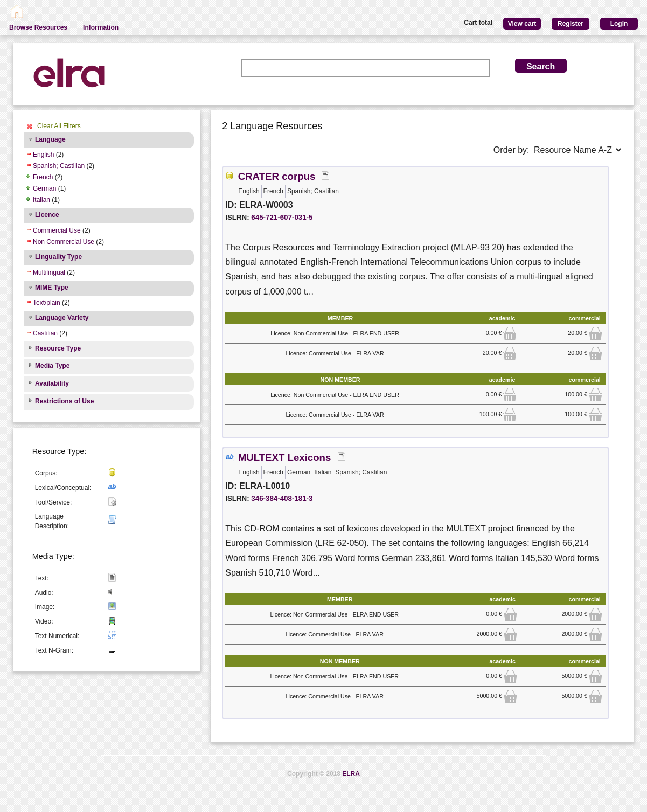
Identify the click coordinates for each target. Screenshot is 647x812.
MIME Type (52, 288)
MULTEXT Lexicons (285, 457)
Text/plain (47, 303)
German (44, 188)
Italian (41, 200)
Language (50, 139)
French (43, 177)
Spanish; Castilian (59, 166)
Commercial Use (57, 230)
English (43, 155)
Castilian (45, 333)
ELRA (351, 774)
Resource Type (58, 348)
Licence (47, 215)
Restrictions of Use (64, 401)
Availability (52, 383)
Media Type (52, 366)
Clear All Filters (59, 126)
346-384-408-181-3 (282, 498)
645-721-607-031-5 (282, 217)
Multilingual (49, 272)
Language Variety (62, 318)
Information (101, 27)
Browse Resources (38, 27)
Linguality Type (58, 257)
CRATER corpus (277, 176)
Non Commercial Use (64, 242)
